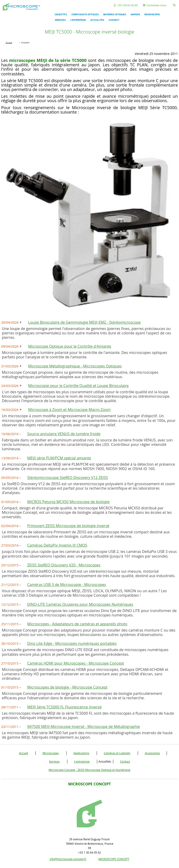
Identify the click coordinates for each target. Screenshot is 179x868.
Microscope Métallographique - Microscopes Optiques (75, 366)
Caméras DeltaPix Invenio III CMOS (57, 545)
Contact (125, 762)
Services (54, 762)
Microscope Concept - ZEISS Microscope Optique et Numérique (90, 770)
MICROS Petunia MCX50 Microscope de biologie (68, 502)
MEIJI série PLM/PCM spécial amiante (59, 458)
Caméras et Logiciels (117, 753)
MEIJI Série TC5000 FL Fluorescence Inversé (64, 707)
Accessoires (152, 753)
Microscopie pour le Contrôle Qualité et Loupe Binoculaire (78, 386)
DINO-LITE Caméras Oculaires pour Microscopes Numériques (80, 604)
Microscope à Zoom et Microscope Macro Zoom (69, 410)
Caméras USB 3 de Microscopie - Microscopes (67, 585)
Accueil (23, 753)
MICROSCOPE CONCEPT (114, 859)
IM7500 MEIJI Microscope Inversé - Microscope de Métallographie (84, 727)
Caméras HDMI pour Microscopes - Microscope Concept (76, 663)
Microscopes (51, 753)
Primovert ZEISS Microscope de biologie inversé (68, 526)
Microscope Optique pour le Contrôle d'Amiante (70, 346)
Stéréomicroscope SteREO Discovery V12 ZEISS (68, 478)
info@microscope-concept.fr (68, 859)
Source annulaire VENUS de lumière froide (64, 434)
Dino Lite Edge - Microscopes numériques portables (72, 643)
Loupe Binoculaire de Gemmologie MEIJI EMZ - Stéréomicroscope (84, 322)
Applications (81, 753)
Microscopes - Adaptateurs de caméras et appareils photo (77, 624)
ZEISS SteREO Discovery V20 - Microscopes (64, 565)
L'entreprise (82, 762)
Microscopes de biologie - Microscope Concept (67, 687)
